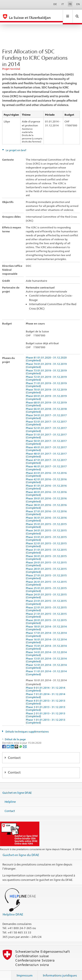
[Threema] (17, 742)
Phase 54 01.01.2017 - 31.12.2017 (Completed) (47, 412)
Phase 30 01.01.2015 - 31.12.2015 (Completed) (47, 553)
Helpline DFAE (13, 910)
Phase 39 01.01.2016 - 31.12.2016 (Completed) (47, 496)
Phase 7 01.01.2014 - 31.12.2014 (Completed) (46, 691)
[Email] (25, 742)
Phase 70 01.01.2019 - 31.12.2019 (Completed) (47, 387)
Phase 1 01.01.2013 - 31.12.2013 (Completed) (46, 717)
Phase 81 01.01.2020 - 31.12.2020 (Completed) (47, 355)
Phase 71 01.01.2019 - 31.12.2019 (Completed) (47, 380)
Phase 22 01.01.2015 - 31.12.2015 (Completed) (47, 605)
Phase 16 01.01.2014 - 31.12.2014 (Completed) (47, 637)
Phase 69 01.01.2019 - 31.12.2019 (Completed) (47, 393)
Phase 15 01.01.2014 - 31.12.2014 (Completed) (47, 643)
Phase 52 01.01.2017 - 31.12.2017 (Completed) (47, 425)
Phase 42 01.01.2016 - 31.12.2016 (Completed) (47, 477)
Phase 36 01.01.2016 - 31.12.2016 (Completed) (47, 515)
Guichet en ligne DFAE (17, 788)
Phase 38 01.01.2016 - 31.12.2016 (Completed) (47, 502)
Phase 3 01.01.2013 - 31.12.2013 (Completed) (46, 704)
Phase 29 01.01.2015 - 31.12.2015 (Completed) (47, 560)
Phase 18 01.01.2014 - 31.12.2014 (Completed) (47, 624)
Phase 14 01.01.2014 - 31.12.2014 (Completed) (47, 649)
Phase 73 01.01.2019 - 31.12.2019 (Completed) (47, 368)
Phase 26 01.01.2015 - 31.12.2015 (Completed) (47, 579)
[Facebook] (4, 742)
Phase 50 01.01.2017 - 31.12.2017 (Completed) (47, 438)
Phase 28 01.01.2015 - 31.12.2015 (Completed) (47, 566)
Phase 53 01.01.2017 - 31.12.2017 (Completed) (47, 419)
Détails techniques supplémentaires (27, 727)
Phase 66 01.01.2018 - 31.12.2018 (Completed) (47, 406)
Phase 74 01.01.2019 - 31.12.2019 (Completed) (47, 361)
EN (78, 4)
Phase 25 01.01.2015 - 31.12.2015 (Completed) (47, 585)
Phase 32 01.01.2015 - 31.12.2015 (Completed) (47, 541)
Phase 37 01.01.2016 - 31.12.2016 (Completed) (47, 509)
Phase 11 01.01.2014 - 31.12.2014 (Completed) (47, 668)
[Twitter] (8, 742)
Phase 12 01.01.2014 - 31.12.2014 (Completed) (47, 662)
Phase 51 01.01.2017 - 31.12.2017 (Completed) (47, 432)
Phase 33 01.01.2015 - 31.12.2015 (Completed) (47, 534)
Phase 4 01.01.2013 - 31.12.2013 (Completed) (46, 698)
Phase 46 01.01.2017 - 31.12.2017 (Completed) (47, 464)
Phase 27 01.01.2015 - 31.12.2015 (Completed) (47, 573)
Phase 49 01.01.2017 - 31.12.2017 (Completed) (47, 444)
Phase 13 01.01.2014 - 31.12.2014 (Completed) (47, 656)
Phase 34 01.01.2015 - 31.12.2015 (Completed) (47, 528)
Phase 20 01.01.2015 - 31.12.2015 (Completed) (47, 617)
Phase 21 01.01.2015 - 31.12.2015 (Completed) (47, 611)
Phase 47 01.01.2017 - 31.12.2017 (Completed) (47, 457)
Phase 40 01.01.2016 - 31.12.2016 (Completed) (47, 489)
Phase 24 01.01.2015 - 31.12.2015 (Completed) (47, 592)
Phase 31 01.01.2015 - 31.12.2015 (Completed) (47, 547)
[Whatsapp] (21, 742)
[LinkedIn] (13, 742)
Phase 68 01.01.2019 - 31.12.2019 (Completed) (47, 400)
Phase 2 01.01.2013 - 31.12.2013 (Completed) (46, 711)
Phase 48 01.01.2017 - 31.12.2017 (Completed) (47, 451)
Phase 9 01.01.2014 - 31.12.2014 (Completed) (46, 685)
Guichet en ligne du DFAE (21, 851)
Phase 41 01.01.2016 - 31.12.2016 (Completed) (47, 483)
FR (70, 4)
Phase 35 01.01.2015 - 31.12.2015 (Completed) (47, 521)
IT (63, 4)
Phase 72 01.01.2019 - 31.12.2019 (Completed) (47, 374)
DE (55, 4)
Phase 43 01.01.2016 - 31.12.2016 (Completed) (47, 470)
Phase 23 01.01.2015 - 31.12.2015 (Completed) (47, 598)
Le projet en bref (16, 146)
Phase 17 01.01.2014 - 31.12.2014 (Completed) (47, 630)
